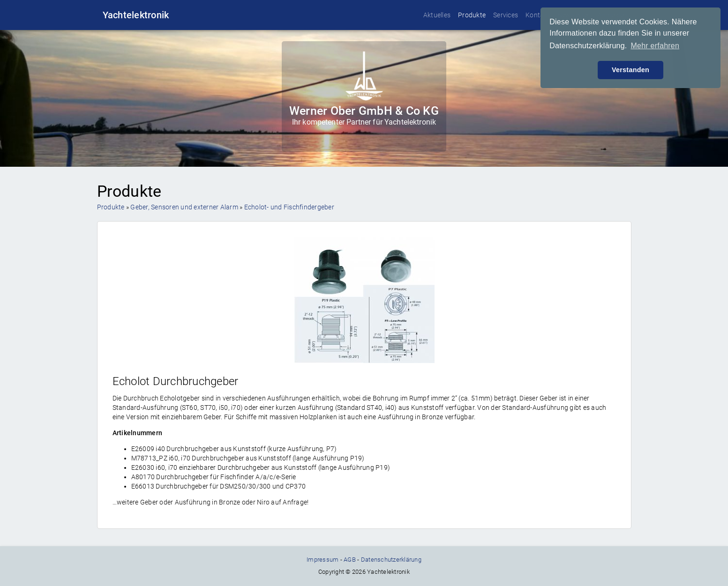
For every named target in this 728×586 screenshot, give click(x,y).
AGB (350, 560)
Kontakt (538, 15)
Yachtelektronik (136, 15)
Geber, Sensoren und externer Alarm (184, 207)
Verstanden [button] (630, 70)
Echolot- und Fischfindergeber (289, 207)
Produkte (472, 15)
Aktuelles (437, 15)
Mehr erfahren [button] (655, 46)
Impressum (323, 560)
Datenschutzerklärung (391, 560)
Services (506, 15)
